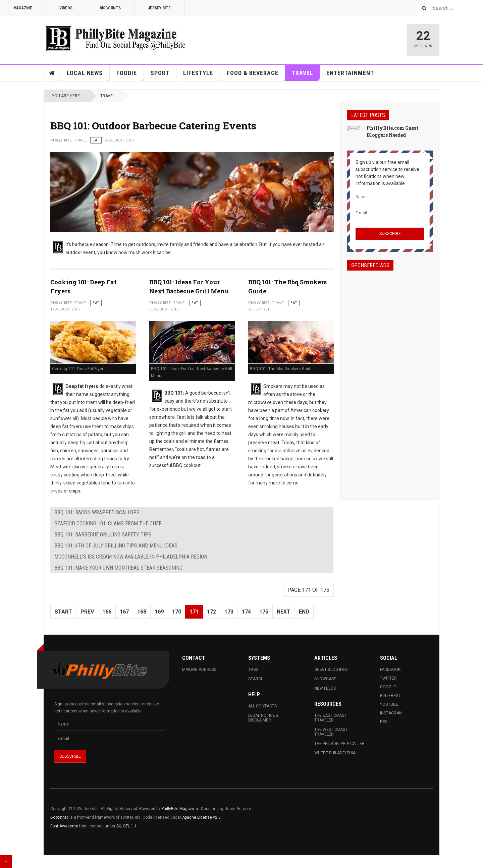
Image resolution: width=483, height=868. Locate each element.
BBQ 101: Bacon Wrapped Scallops (97, 512)
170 (177, 612)
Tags (253, 670)
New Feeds (325, 688)
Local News (88, 75)
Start (63, 612)
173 (229, 612)
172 (211, 612)
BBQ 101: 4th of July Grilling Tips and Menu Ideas (116, 546)
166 (107, 612)
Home (52, 73)
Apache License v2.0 (201, 817)
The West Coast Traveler (331, 732)
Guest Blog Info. (331, 670)
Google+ (389, 687)
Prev (87, 612)
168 (142, 612)
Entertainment (350, 73)
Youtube (389, 704)
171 (194, 612)
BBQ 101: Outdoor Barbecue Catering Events (153, 126)
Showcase (325, 679)
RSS (384, 722)
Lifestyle (202, 75)
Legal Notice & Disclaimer (263, 718)
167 (124, 612)
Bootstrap (59, 817)
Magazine (23, 8)
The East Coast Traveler (330, 718)
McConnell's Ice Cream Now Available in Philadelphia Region (131, 557)
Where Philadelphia (335, 753)
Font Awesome (64, 826)
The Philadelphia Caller (339, 744)
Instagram (391, 713)
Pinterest (390, 696)
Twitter (388, 678)
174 (246, 612)
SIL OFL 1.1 (126, 826)
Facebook (390, 670)
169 (159, 612)
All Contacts (262, 706)
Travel (306, 75)
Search (256, 679)
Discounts (110, 8)
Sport (160, 73)
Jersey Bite (159, 8)
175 (264, 612)
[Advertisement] (390, 379)
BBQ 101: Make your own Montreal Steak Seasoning (118, 568)
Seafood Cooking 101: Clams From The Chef (108, 524)
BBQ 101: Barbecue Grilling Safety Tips (103, 535)
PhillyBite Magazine (180, 809)
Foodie (130, 75)
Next (284, 612)
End (304, 612)
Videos (66, 8)
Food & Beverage (256, 75)
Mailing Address (199, 670)
